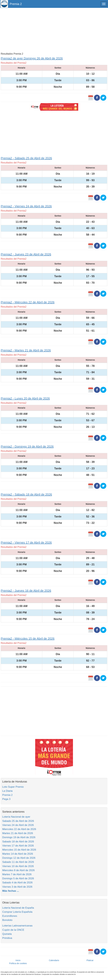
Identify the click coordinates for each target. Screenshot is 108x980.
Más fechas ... (11, 891)
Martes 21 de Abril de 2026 (18, 833)
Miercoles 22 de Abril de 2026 (19, 829)
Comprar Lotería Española (17, 912)
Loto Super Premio (13, 787)
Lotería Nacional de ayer (16, 817)
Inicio (18, 960)
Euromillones (10, 916)
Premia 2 (16, 4)
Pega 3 (6, 799)
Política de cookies (18, 963)
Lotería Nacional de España (18, 908)
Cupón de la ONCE (13, 930)
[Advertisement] (54, 30)
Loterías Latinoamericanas (17, 926)
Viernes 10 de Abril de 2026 (18, 866)
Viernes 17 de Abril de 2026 (18, 846)
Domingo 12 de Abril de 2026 (19, 858)
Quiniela (7, 934)
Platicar (90, 960)
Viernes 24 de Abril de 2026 (18, 825)
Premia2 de (32, 58)
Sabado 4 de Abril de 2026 (17, 883)
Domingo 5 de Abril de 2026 (18, 878)
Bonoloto (7, 920)
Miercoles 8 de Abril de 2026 (19, 870)
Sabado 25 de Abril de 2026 (18, 821)
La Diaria (7, 791)
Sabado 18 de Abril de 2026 (18, 842)
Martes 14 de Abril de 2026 (18, 854)
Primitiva (7, 938)
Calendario (54, 960)
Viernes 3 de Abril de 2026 (17, 887)
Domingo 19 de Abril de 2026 (19, 837)
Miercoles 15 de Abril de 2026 (19, 850)
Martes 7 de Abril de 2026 (17, 874)
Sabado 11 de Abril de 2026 (18, 862)
